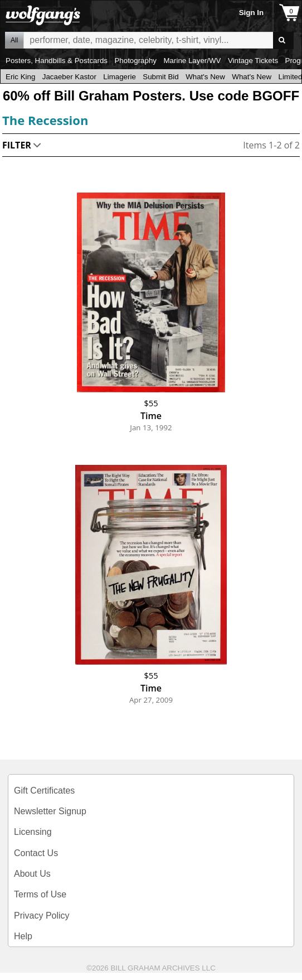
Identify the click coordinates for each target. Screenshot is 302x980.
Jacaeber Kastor (69, 77)
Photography (135, 61)
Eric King (20, 77)
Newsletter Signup (50, 811)
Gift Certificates (44, 791)
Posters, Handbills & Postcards (57, 61)
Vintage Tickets (253, 61)
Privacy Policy (42, 916)
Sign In (251, 13)
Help (23, 936)
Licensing (33, 832)
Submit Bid (160, 77)
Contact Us (36, 853)
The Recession (45, 120)
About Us (32, 874)
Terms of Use (40, 894)
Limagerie (120, 77)
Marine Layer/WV (192, 61)
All (14, 40)
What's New (205, 77)
